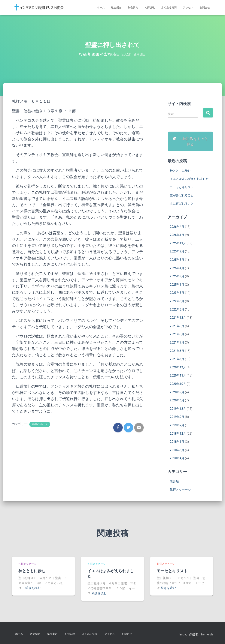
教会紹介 (116, 8)
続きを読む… (34, 588)
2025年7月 (177, 252)
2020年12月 (178, 368)
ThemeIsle (206, 634)
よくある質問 (169, 8)
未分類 (174, 482)
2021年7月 (177, 343)
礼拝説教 (150, 8)
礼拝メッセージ (40, 424)
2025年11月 (178, 244)
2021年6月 (177, 352)
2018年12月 (178, 434)
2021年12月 (178, 319)
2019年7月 (177, 426)
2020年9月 (177, 393)
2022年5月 (177, 310)
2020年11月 (178, 377)
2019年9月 (177, 418)
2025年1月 (177, 285)
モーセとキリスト (182, 188)
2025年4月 (177, 269)
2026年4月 (177, 228)
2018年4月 (177, 459)
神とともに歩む (180, 171)
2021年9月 (177, 327)
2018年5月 (177, 451)
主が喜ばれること (182, 196)
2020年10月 (178, 385)
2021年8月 (177, 335)
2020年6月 (177, 401)
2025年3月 (177, 277)
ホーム (101, 8)
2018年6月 (177, 443)
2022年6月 (177, 302)
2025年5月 (177, 261)
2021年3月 (177, 360)
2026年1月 (177, 236)
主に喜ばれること (182, 204)
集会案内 (133, 8)
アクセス (188, 8)
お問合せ (205, 8)
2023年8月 (177, 294)
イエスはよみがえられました (189, 180)
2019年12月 (178, 410)
